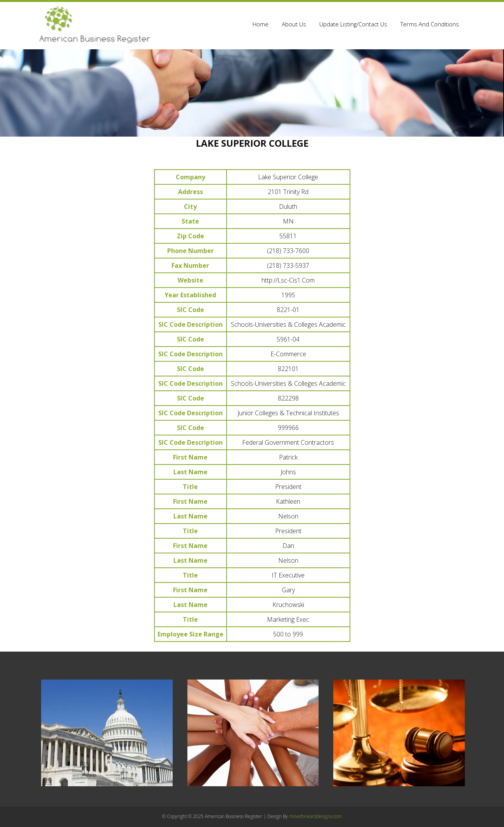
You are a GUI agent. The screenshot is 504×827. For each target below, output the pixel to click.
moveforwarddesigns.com (315, 816)
